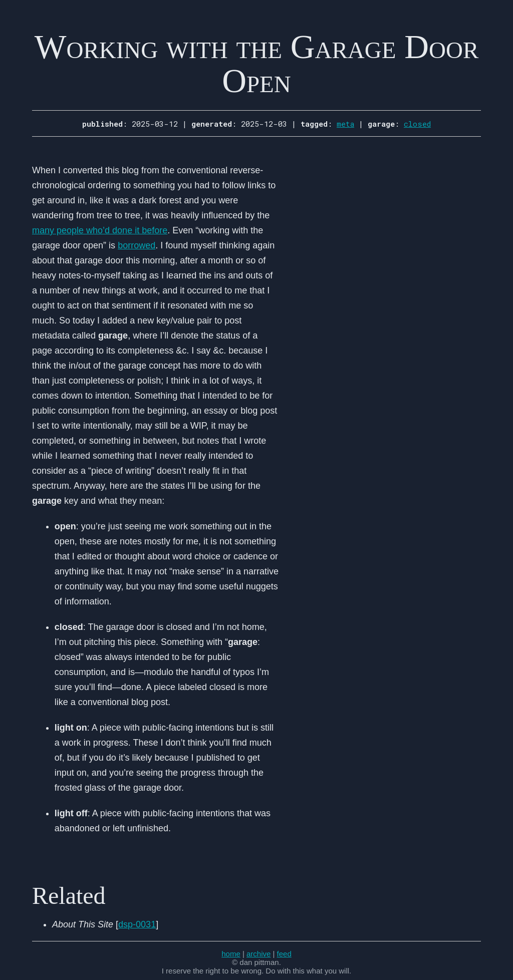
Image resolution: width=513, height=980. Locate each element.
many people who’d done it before (100, 230)
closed (417, 124)
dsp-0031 (137, 924)
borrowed (137, 245)
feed (284, 954)
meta (345, 124)
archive (259, 954)
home (231, 954)
